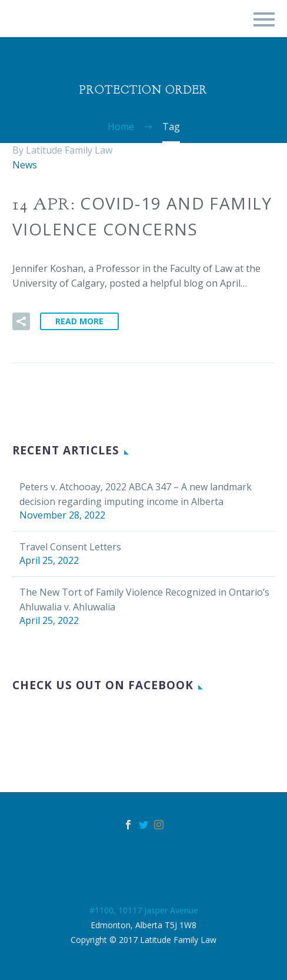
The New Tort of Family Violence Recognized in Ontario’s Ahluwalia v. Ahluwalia (144, 599)
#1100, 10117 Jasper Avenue (144, 910)
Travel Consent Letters (70, 547)
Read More (79, 321)
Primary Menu (264, 19)
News (25, 165)
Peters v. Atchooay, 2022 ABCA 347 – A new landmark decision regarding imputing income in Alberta (136, 494)
